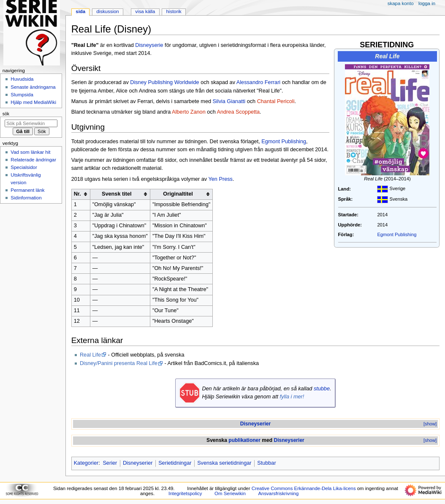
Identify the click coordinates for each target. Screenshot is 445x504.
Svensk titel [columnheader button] (117, 194)
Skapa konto (401, 3)
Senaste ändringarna (33, 87)
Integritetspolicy (185, 493)
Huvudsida (22, 79)
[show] (430, 424)
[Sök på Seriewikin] (31, 123)
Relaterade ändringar (33, 160)
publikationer (244, 440)
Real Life (90, 355)
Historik (174, 11)
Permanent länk (27, 190)
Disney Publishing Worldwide (164, 82)
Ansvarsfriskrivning (278, 493)
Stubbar (266, 463)
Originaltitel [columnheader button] (178, 194)
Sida (80, 11)
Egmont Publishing (397, 234)
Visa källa (145, 11)
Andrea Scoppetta (239, 112)
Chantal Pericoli (276, 101)
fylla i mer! (292, 397)
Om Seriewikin (230, 493)
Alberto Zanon (189, 112)
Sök (6, 114)
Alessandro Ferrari (258, 82)
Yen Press (221, 179)
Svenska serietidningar (224, 463)
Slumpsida (22, 95)
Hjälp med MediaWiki (33, 102)
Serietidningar (175, 463)
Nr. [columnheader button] (77, 194)
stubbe (322, 389)
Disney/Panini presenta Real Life (119, 363)
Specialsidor (24, 167)
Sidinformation (26, 198)
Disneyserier (255, 424)
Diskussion (107, 11)
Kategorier (86, 463)
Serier (110, 463)
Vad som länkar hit (30, 152)
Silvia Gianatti (229, 101)
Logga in (427, 3)
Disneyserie (149, 45)
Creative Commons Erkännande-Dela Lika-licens (304, 488)
